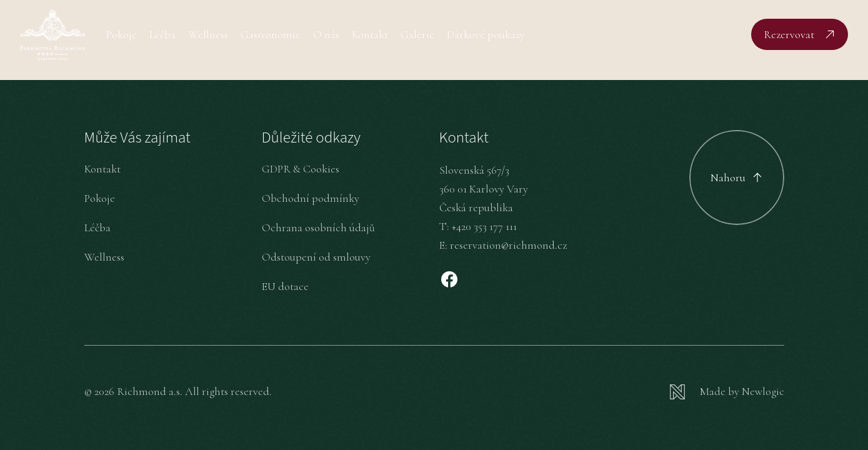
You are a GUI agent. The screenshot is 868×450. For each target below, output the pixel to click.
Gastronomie (271, 34)
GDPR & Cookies (301, 169)
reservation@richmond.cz (508, 245)
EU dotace (285, 286)
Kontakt (370, 34)
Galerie (417, 34)
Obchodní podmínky (311, 198)
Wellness (208, 34)
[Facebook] (449, 279)
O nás (326, 34)
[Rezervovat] (800, 34)
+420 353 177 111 (484, 226)
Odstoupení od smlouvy (316, 257)
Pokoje (122, 34)
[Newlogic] (727, 392)
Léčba (162, 34)
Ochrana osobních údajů (318, 227)
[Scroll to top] (737, 177)
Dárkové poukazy (486, 34)
